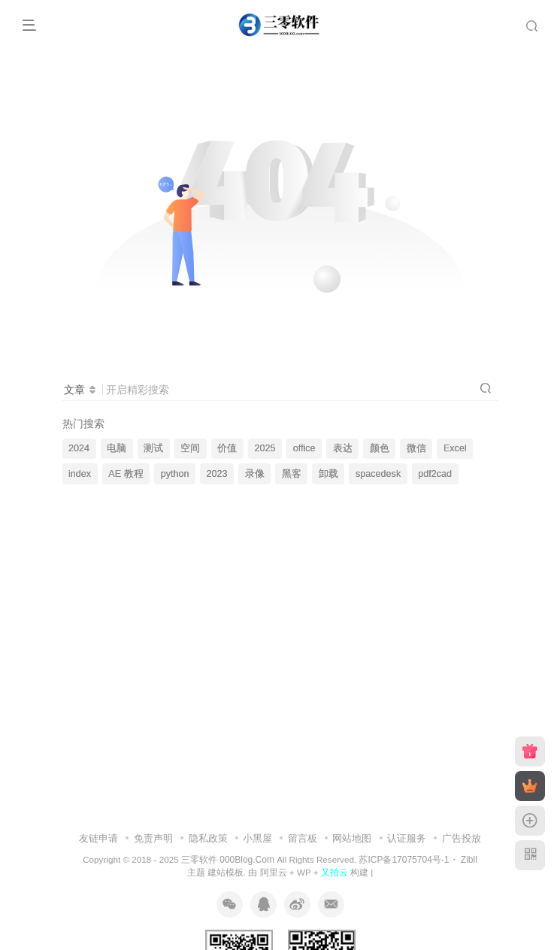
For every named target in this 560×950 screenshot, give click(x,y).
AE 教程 (126, 474)
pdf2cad (435, 474)
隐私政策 (208, 838)
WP (304, 872)
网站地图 (352, 838)
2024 (79, 448)
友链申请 (98, 838)
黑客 (292, 474)
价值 (227, 448)
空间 (190, 448)
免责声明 (153, 838)
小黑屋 (257, 838)
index (80, 474)
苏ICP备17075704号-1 (404, 860)
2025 (265, 448)
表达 (343, 448)
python (175, 474)
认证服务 (407, 838)
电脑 (117, 448)
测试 (153, 448)
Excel (455, 448)
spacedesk (378, 474)
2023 (217, 474)
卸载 (328, 474)
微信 (416, 448)
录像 (255, 474)
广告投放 (462, 838)
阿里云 (274, 872)
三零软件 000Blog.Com (229, 860)
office (304, 448)
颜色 (380, 448)
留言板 (303, 838)
